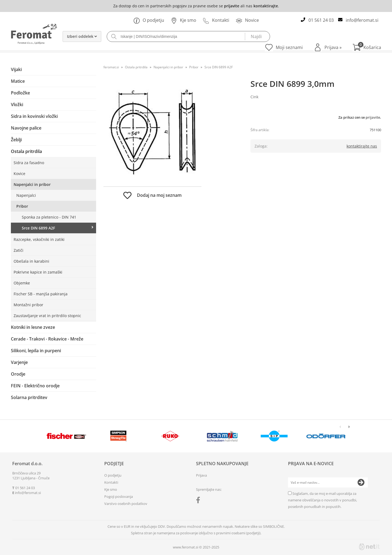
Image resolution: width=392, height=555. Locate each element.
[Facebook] (199, 501)
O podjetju (149, 20)
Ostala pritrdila (26, 151)
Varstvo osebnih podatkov (126, 504)
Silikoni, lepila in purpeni (36, 351)
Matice (18, 81)
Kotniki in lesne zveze (33, 327)
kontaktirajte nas (362, 146)
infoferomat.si (362, 20)
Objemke (22, 283)
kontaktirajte (266, 6)
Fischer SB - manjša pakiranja (41, 294)
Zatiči (19, 250)
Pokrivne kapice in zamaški (38, 272)
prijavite (232, 6)
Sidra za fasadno (29, 163)
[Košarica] (367, 47)
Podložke (20, 93)
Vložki (17, 105)
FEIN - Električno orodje (35, 386)
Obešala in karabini (31, 261)
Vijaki (16, 69)
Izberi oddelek (82, 36)
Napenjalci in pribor (32, 184)
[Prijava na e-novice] (361, 483)
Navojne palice (26, 128)
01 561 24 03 (321, 20)
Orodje (18, 374)
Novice (247, 20)
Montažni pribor (28, 305)
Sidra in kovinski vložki (34, 116)
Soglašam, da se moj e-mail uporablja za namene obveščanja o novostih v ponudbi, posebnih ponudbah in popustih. (322, 500)
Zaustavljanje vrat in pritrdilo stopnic (47, 316)
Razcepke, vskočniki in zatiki (39, 239)
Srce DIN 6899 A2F (38, 228)
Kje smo (183, 20)
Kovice (19, 174)
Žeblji (16, 140)
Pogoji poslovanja (119, 496)
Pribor (22, 206)
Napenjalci (26, 195)
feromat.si (111, 67)
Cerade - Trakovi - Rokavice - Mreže (47, 339)
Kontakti (216, 20)
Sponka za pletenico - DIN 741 (49, 217)
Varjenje (19, 362)
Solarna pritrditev (29, 397)
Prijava (333, 47)
